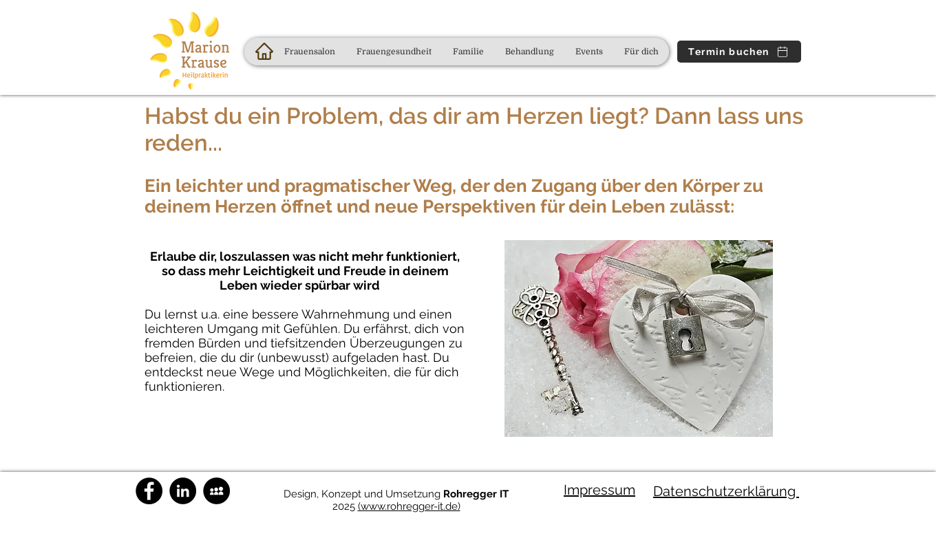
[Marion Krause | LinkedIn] (183, 491)
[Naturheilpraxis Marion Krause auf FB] (149, 491)
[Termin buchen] (739, 52)
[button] (394, 52)
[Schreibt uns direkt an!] (216, 491)
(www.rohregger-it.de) (409, 506)
